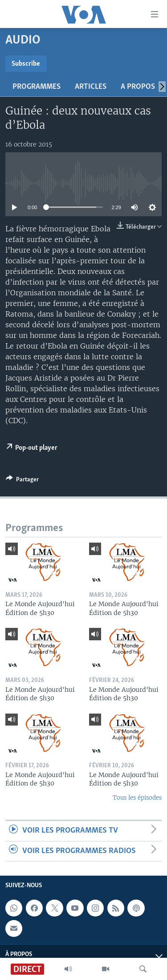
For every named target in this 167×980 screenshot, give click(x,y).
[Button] (22, 481)
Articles (91, 87)
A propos (138, 87)
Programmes (37, 87)
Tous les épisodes (137, 798)
